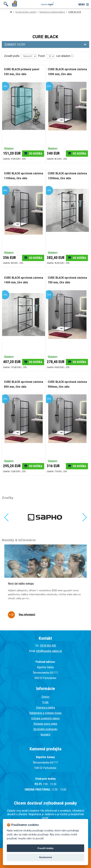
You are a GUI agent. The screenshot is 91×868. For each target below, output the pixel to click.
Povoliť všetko (45, 848)
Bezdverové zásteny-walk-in (52, 12)
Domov (45, 697)
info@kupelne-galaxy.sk (49, 651)
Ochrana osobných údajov (45, 718)
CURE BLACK (75, 12)
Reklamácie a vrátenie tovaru (45, 713)
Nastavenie (46, 857)
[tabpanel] (45, 584)
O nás (45, 702)
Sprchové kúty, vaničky (26, 12)
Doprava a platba (45, 708)
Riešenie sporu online (45, 724)
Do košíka (36, 154)
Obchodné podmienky (45, 729)
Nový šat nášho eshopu (21, 584)
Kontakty (45, 735)
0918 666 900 (48, 646)
